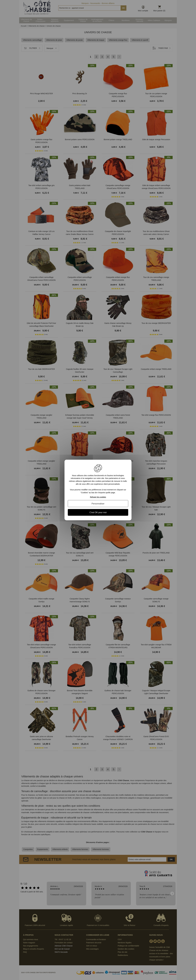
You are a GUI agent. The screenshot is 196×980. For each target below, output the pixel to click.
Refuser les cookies (98, 497)
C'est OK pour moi (98, 512)
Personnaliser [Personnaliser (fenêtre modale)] (98, 504)
